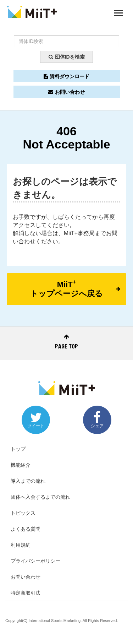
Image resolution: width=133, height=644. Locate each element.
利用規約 (21, 545)
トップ (18, 449)
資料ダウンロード (66, 76)
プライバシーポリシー (35, 561)
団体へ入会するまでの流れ (40, 497)
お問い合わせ (66, 92)
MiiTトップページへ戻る (75, 288)
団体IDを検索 (67, 57)
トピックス (23, 513)
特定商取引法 (26, 593)
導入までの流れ (28, 481)
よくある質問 (26, 529)
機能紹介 (21, 465)
